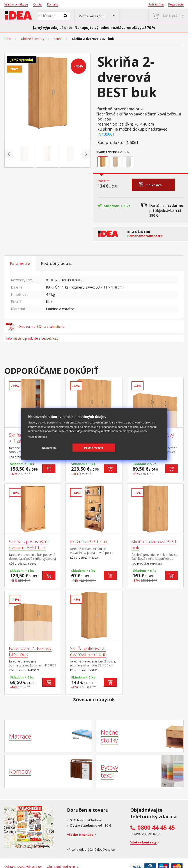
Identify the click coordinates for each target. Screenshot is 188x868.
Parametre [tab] (20, 263)
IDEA (8, 39)
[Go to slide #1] (25, 154)
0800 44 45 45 (156, 827)
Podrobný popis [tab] (56, 263)
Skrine (58, 39)
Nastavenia (49, 448)
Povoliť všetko (94, 448)
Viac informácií (38, 437)
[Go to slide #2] (48, 154)
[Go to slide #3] (71, 154)
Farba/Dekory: (110, 152)
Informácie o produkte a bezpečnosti (32, 338)
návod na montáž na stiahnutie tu (35, 327)
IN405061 (106, 134)
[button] (97, 16)
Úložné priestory (33, 39)
